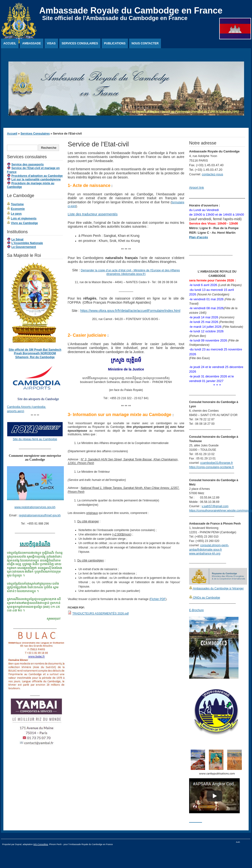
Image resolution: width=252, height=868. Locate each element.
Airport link (196, 188)
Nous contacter (145, 43)
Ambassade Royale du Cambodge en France (131, 10)
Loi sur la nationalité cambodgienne (36, 179)
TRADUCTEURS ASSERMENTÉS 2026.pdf (100, 614)
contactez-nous (212, 174)
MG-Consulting (41, 844)
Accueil (10, 43)
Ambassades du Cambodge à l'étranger (218, 588)
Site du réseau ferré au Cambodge (35, 439)
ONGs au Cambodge (206, 598)
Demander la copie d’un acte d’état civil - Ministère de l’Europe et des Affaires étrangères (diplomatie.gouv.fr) (130, 272)
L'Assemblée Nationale (27, 243)
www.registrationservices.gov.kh (35, 507)
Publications (115, 43)
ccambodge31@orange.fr (217, 463)
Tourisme (17, 204)
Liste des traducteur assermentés (93, 214)
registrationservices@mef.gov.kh (40, 515)
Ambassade (31, 43)
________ (196, 821)
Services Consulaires (80, 43)
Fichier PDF (158, 599)
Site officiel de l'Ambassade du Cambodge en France (115, 18)
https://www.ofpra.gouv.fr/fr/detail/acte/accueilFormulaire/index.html (130, 311)
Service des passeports (27, 164)
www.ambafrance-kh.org (205, 554)
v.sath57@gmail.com (215, 506)
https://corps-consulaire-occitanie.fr (212, 467)
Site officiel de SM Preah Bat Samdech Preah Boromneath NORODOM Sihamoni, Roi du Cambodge (35, 353)
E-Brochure (196, 610)
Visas (51, 43)
